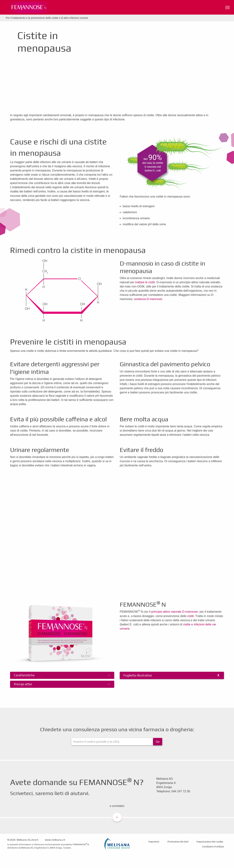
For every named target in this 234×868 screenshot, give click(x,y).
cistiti (190, 616)
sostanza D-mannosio (148, 299)
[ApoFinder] (117, 742)
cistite (187, 624)
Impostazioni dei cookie (210, 842)
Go (158, 742)
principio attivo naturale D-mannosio (174, 612)
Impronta (154, 842)
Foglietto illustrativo (138, 675)
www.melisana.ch (55, 840)
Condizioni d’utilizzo (213, 846)
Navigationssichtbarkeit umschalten (228, 7)
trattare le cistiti (145, 282)
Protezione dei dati (178, 842)
